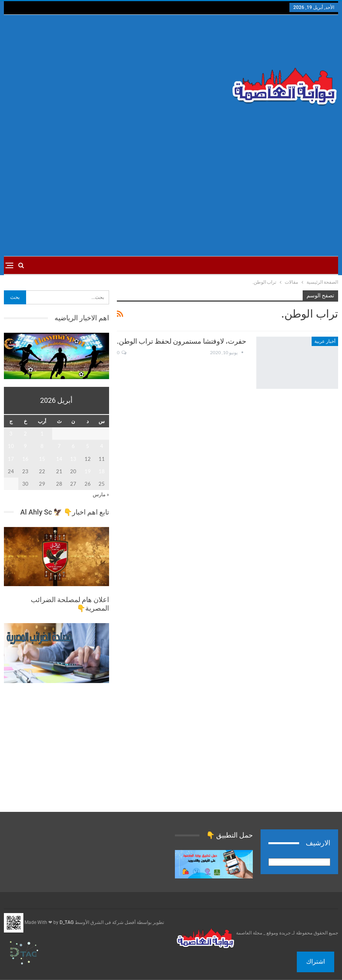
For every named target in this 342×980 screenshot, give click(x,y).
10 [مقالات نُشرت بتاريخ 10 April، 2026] (11, 446)
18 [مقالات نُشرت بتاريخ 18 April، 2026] (102, 471)
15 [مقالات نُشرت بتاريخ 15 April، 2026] (42, 459)
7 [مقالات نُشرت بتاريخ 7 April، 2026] (59, 446)
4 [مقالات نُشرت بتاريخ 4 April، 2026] (102, 446)
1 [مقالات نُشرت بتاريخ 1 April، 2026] (42, 434)
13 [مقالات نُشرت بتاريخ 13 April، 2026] (73, 459)
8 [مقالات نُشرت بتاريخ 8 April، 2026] (42, 446)
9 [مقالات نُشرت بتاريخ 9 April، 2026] (25, 446)
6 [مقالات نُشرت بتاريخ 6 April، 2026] (73, 446)
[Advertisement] (114, 77)
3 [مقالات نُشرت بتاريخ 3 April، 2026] (11, 434)
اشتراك (316, 962)
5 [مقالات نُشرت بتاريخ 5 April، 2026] (88, 446)
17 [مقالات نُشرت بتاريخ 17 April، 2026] (11, 459)
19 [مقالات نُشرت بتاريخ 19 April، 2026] (88, 471)
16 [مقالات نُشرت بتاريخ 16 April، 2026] (25, 459)
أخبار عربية (325, 341)
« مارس (101, 494)
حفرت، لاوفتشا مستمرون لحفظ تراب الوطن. (182, 341)
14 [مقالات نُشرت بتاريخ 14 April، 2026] (59, 459)
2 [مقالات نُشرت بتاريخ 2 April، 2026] (25, 434)
